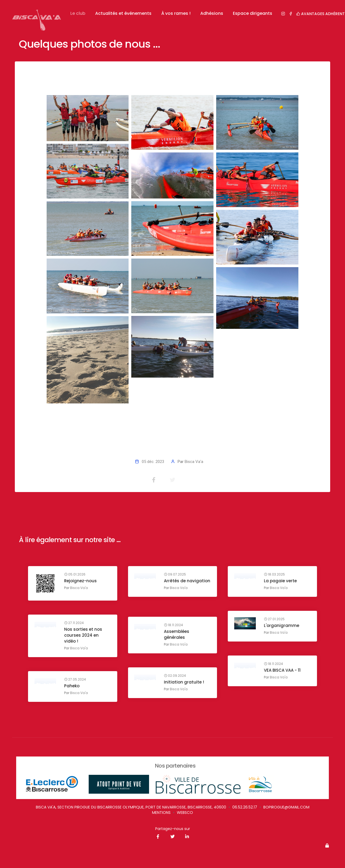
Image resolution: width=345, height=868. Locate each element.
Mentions (161, 813)
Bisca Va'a (194, 462)
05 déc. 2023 (153, 462)
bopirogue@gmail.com (286, 807)
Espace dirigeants (253, 13)
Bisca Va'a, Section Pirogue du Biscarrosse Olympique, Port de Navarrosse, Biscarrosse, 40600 (131, 807)
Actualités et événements (123, 13)
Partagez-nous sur (173, 829)
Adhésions (212, 13)
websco (185, 813)
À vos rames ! (176, 13)
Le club (78, 13)
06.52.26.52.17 (245, 807)
